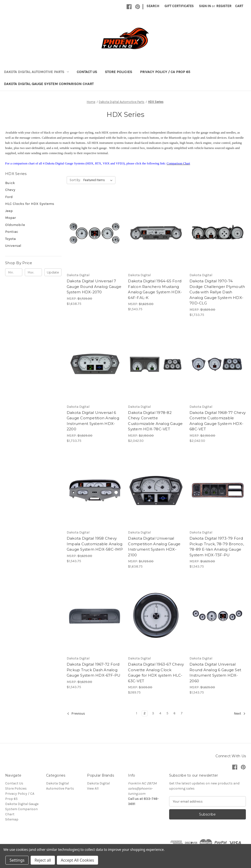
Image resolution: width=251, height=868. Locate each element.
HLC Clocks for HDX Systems (30, 204)
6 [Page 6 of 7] (175, 713)
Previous (76, 714)
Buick (10, 183)
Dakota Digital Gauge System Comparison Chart (49, 84)
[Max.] (33, 272)
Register (224, 6)
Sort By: (75, 180)
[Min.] (14, 272)
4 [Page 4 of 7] (160, 713)
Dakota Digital (98, 783)
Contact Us (87, 72)
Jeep (9, 211)
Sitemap (12, 819)
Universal (13, 246)
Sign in (205, 6)
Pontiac (12, 232)
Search (153, 6)
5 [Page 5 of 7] (167, 713)
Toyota (10, 239)
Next (240, 714)
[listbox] (99, 180)
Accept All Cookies (77, 860)
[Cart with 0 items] (239, 6)
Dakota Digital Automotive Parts (36, 72)
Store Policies (119, 72)
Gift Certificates (179, 6)
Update (53, 272)
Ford (9, 197)
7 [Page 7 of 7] (182, 713)
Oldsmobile (15, 225)
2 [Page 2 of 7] (145, 713)
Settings (17, 860)
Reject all (43, 860)
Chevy (10, 190)
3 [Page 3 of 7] (153, 713)
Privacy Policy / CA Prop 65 (165, 72)
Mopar (11, 218)
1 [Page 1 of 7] (137, 713)
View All (93, 788)
